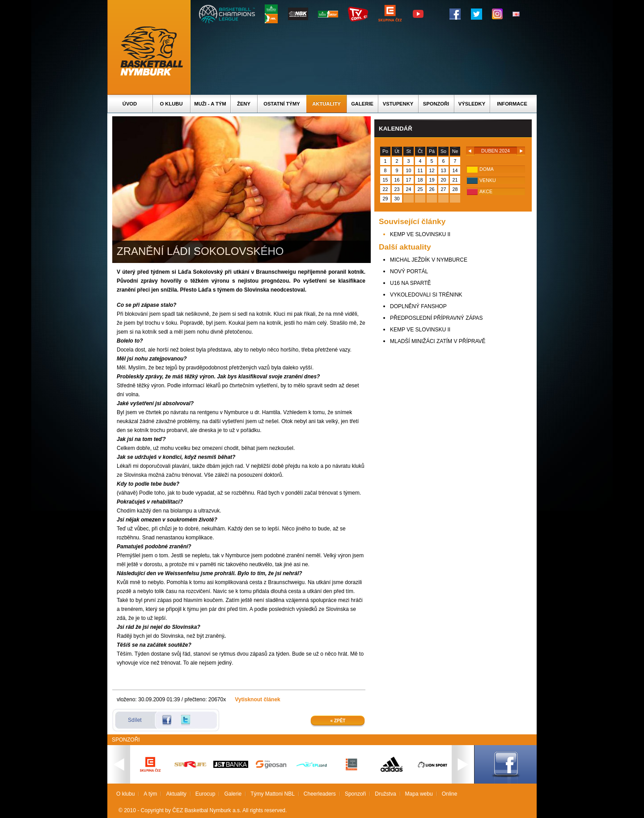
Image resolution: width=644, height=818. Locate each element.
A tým (150, 794)
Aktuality (326, 104)
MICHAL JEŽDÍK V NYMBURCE (429, 260)
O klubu (172, 104)
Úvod (130, 104)
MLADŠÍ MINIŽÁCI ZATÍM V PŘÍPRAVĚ (438, 341)
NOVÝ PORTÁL (409, 271)
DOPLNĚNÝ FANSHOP (418, 306)
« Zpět (338, 721)
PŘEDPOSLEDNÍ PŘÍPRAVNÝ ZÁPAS (436, 318)
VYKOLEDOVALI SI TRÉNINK (426, 295)
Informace (512, 104)
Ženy (244, 104)
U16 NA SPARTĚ (411, 283)
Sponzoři (436, 104)
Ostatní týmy (282, 104)
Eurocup (205, 794)
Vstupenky (398, 104)
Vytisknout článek (258, 699)
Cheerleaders (320, 794)
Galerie (362, 104)
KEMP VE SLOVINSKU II (420, 234)
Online (450, 794)
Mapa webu (419, 794)
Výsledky (472, 104)
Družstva (385, 794)
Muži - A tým (210, 104)
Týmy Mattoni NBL (273, 794)
